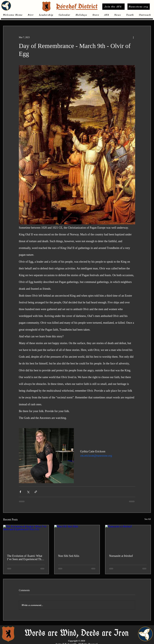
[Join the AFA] (113, 7)
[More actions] (133, 37)
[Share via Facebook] (20, 492)
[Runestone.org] (139, 7)
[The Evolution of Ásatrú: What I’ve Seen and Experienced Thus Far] (26, 538)
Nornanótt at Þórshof (121, 556)
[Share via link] (36, 492)
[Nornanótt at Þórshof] (128, 538)
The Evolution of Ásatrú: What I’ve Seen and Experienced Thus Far (25, 558)
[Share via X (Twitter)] (28, 492)
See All (148, 519)
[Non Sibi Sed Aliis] (77, 538)
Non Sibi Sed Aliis (69, 556)
